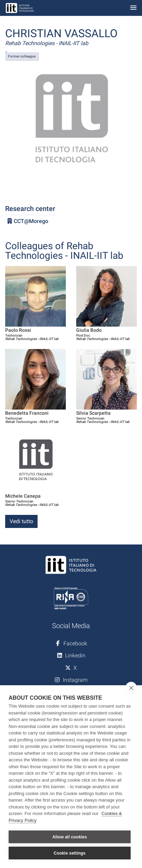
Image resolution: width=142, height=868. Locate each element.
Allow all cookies (70, 837)
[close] (131, 688)
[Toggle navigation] (133, 8)
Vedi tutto (21, 521)
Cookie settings (70, 853)
